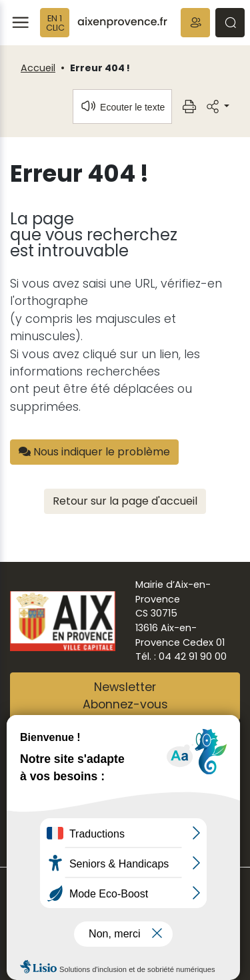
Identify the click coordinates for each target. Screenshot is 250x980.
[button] (195, 23)
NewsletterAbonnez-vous (125, 696)
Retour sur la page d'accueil (125, 501)
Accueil (38, 68)
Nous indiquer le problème (94, 452)
